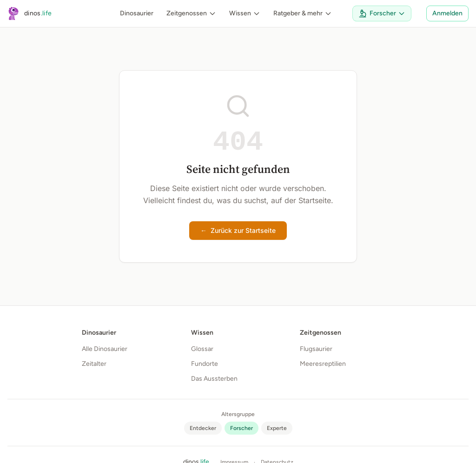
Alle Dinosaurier (105, 349)
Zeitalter (94, 364)
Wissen (245, 13)
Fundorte (205, 364)
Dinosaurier (137, 13)
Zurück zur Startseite (238, 231)
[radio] (203, 428)
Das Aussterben (214, 379)
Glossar (202, 349)
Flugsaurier (316, 349)
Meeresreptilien (323, 364)
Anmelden (447, 13)
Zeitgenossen (191, 13)
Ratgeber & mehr (303, 13)
